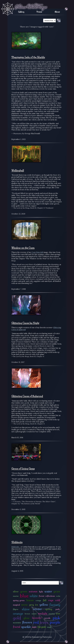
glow (26, 618)
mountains (17, 623)
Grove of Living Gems (23, 469)
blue (24, 596)
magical (16, 605)
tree (58, 614)
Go (61, 583)
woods (47, 618)
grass (57, 591)
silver (16, 591)
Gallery (21, 12)
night (34, 627)
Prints (39, 12)
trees (44, 622)
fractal (17, 627)
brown (27, 614)
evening (52, 614)
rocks (58, 596)
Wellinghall (18, 171)
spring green (19, 600)
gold (17, 618)
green (24, 591)
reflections (50, 596)
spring (49, 609)
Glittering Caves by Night (25, 323)
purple (55, 622)
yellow (44, 605)
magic (49, 627)
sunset (34, 614)
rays (51, 600)
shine (26, 609)
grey (32, 605)
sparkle (26, 627)
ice (37, 605)
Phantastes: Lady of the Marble (28, 57)
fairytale (42, 627)
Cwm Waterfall (37, 252)
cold (58, 600)
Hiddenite (17, 542)
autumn (33, 591)
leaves (30, 600)
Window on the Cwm (23, 248)
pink (56, 618)
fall (45, 600)
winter (37, 609)
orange (18, 613)
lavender (37, 618)
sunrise (16, 596)
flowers (27, 622)
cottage (38, 601)
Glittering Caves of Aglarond (27, 396)
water (48, 591)
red (36, 622)
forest (42, 596)
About (57, 12)
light (41, 592)
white (34, 596)
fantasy (55, 605)
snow (25, 605)
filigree (16, 609)
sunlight (43, 613)
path (58, 609)
